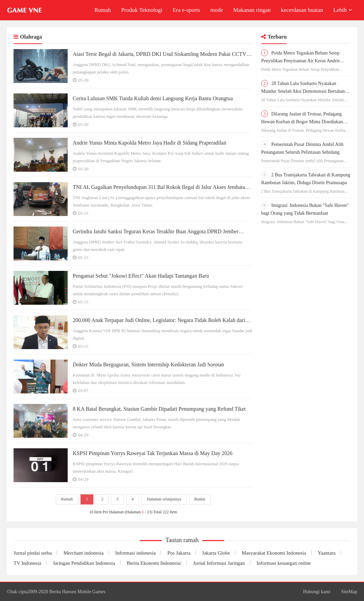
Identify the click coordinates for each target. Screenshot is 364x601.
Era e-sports (186, 10)
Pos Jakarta (179, 553)
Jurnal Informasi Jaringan (219, 563)
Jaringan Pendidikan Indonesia (84, 563)
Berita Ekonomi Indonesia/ (154, 563)
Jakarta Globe (216, 553)
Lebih (343, 10)
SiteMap (349, 592)
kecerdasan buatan (302, 10)
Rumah (103, 10)
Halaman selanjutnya (164, 499)
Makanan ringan (252, 10)
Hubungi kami (317, 592)
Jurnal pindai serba (33, 553)
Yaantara (327, 553)
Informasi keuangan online (284, 563)
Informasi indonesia (136, 553)
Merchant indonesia (84, 553)
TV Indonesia (27, 563)
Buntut (200, 499)
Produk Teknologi (142, 10)
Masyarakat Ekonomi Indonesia (274, 553)
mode (217, 10)
